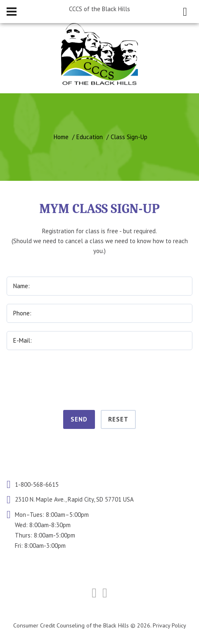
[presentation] (99, 379)
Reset (118, 419)
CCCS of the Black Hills (99, 9)
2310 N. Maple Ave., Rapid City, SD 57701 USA (74, 500)
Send (79, 419)
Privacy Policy (169, 625)
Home (61, 137)
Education (90, 137)
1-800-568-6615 (37, 484)
